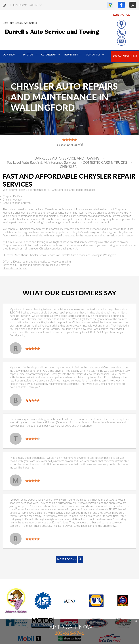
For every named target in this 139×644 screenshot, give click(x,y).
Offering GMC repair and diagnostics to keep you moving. (36, 265)
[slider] (33, 349)
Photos (28, 55)
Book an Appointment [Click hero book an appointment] (125, 56)
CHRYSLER (68, 167)
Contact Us (93, 55)
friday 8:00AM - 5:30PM (24, 5)
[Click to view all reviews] (69, 562)
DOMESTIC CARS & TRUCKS (105, 162)
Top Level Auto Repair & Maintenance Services (42, 162)
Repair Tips (71, 55)
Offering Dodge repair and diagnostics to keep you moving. (37, 261)
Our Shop (9, 55)
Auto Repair (49, 55)
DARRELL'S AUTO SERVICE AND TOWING (67, 158)
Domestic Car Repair (15, 268)
